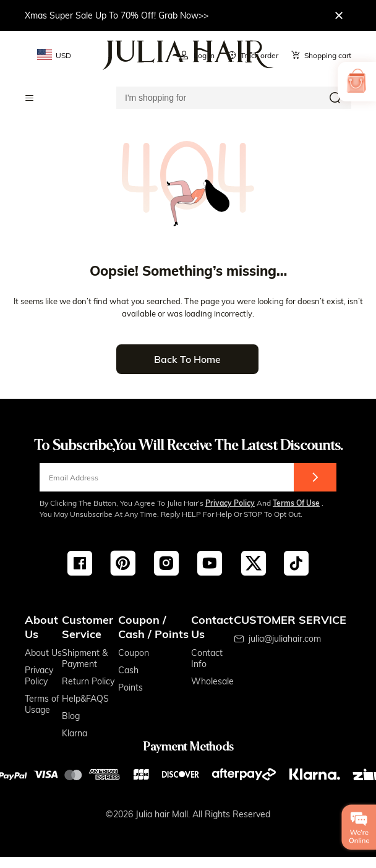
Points (130, 687)
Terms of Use (296, 503)
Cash (128, 670)
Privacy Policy (230, 503)
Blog (71, 716)
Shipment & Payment (85, 658)
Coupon (134, 653)
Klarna (75, 733)
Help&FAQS (85, 699)
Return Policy (88, 681)
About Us (43, 653)
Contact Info (207, 658)
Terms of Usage (42, 704)
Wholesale (212, 681)
